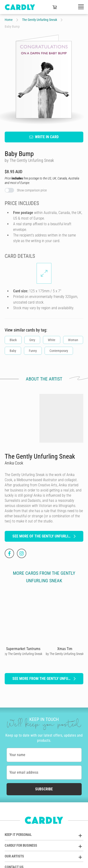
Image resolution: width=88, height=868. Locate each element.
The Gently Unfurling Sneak (40, 20)
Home (9, 20)
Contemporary (59, 350)
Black (13, 340)
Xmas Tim (65, 649)
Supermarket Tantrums (23, 649)
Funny (33, 350)
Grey (32, 340)
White (52, 340)
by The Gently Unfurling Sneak (23, 654)
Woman (73, 340)
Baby (13, 350)
